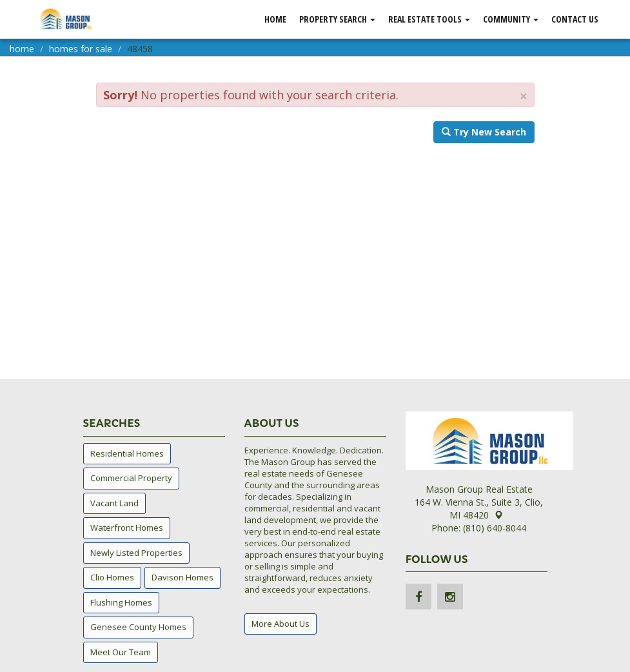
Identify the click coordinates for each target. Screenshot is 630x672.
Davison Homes (182, 577)
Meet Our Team (121, 652)
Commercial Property (131, 478)
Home (275, 19)
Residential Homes (127, 453)
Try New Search (484, 132)
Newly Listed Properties (136, 553)
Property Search (337, 19)
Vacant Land (114, 503)
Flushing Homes (121, 602)
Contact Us (575, 19)
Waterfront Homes (127, 528)
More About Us (281, 624)
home (22, 49)
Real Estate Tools (429, 19)
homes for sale (81, 49)
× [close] (524, 96)
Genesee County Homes (138, 627)
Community (511, 19)
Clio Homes (112, 577)
